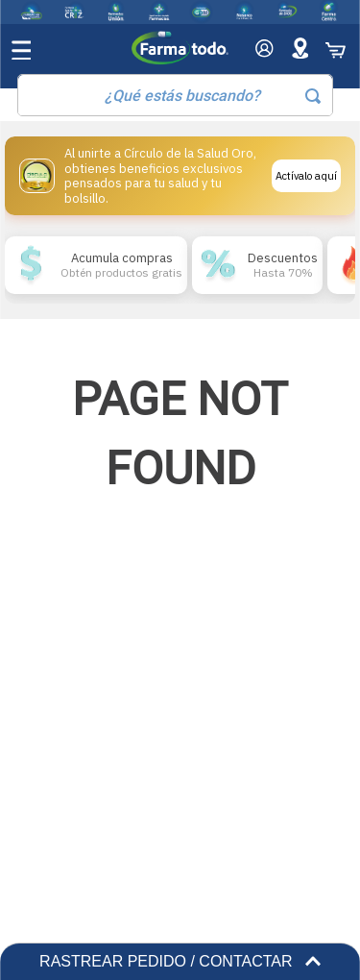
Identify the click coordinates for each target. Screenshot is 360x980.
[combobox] (175, 95)
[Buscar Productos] (313, 96)
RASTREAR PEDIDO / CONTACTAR (180, 961)
